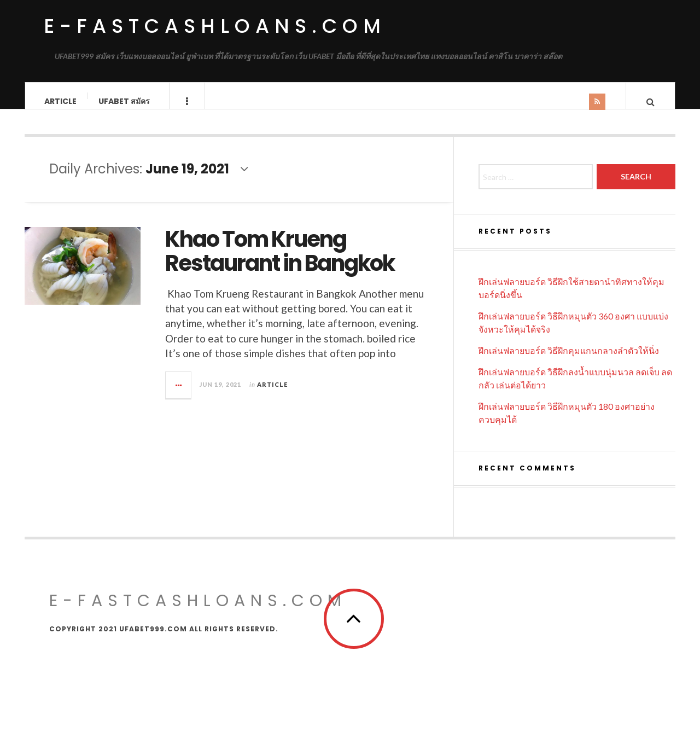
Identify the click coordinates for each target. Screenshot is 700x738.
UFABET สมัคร (124, 101)
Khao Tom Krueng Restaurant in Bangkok (280, 262)
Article (60, 101)
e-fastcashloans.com (215, 26)
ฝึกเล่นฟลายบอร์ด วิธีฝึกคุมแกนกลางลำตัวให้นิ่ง (569, 361)
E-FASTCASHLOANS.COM (198, 612)
